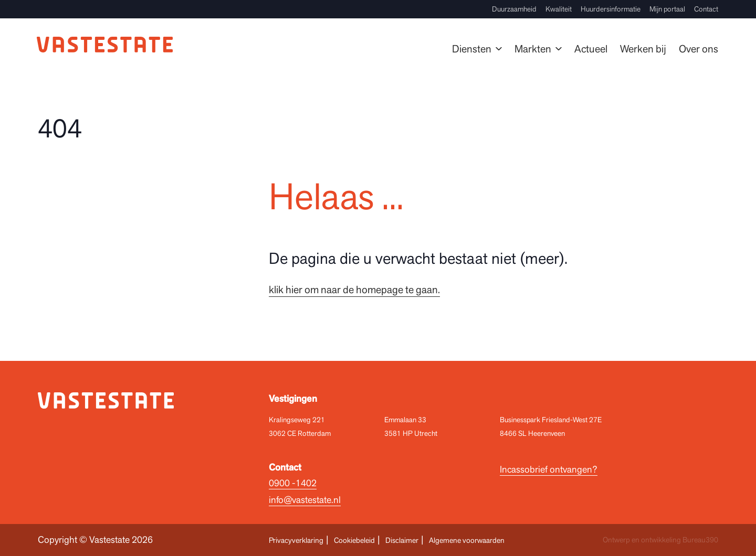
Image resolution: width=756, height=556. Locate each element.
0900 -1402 (293, 483)
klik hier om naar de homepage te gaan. (354, 290)
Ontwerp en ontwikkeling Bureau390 (660, 540)
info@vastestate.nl (305, 500)
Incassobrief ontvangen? (549, 469)
